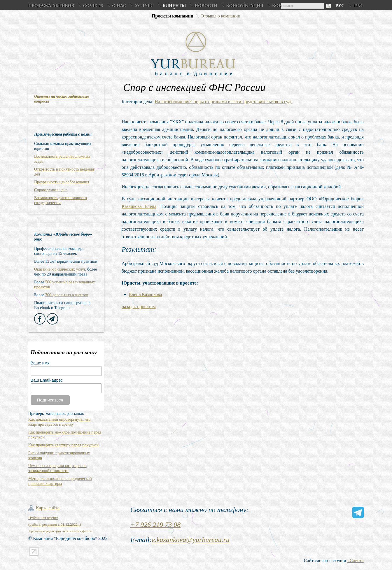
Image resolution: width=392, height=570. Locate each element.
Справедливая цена (51, 190)
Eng (359, 6)
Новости (206, 6)
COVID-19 (93, 6)
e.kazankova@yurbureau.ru (190, 540)
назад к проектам (139, 307)
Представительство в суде (267, 102)
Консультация (245, 6)
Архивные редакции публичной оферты (60, 531)
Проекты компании (173, 16)
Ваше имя (40, 363)
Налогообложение (172, 102)
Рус (340, 6)
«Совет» (356, 561)
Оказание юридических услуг (60, 269)
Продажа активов (51, 6)
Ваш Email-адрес (47, 380)
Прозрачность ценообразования (62, 182)
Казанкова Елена (139, 206)
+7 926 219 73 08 (155, 525)
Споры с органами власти (216, 102)
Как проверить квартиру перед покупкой (63, 445)
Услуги (144, 6)
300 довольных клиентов (67, 295)
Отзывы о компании (220, 16)
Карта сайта (48, 508)
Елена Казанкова (145, 294)
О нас (119, 6)
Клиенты (174, 6)
